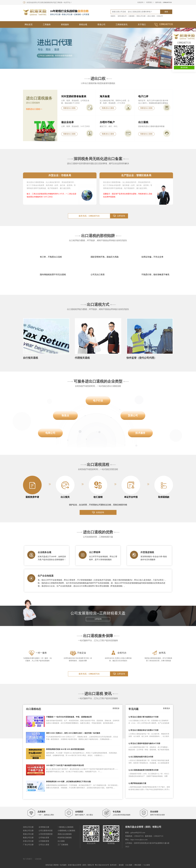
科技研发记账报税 (65, 838)
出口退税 (61, 841)
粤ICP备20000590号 (102, 865)
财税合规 (83, 25)
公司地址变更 (44, 838)
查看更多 (116, 708)
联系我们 (149, 2)
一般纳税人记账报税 (65, 827)
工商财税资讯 (121, 25)
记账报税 (131, 16)
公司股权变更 (44, 841)
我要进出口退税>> (34, 109)
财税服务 (65, 25)
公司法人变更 (44, 845)
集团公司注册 (28, 838)
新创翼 (121, 865)
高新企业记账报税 (65, 834)
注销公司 (160, 16)
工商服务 (47, 25)
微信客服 (184, 67)
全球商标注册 (44, 827)
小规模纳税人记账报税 (66, 831)
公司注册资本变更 (46, 831)
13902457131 (184, 43)
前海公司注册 (28, 831)
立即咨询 (119, 216)
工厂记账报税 (63, 845)
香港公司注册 (141, 16)
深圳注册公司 (122, 16)
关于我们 (142, 25)
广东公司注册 (28, 845)
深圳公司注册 (28, 827)
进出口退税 (151, 16)
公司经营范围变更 (46, 834)
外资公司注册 (28, 841)
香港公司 (101, 25)
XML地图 (129, 865)
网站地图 (138, 865)
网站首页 (29, 25)
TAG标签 (147, 865)
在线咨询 (140, 2)
